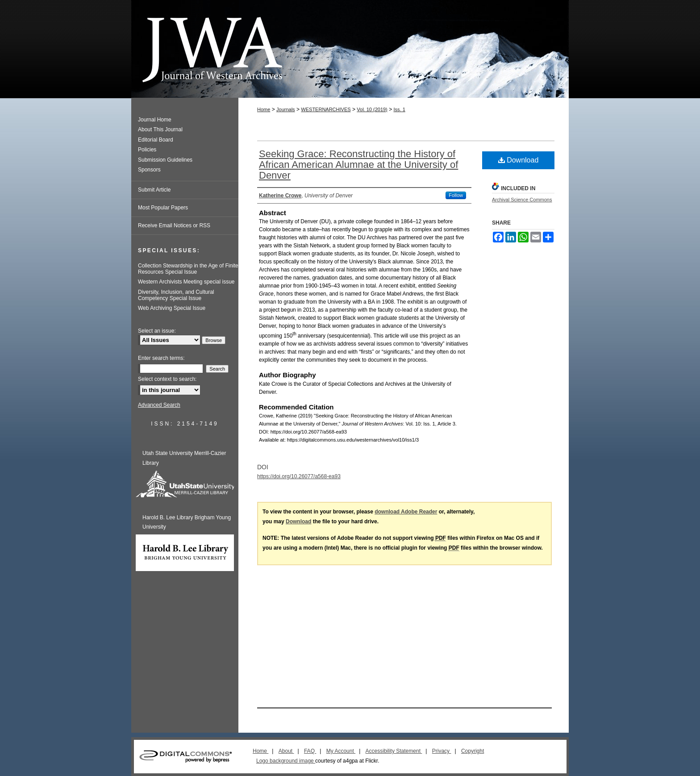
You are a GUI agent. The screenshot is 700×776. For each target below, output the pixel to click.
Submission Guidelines (165, 160)
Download (519, 160)
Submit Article (154, 190)
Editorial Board (156, 140)
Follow (456, 195)
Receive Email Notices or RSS (174, 225)
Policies (147, 150)
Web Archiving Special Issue (172, 308)
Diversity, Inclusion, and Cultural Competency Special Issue (176, 295)
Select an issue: (157, 331)
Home (264, 109)
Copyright (473, 751)
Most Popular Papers (163, 208)
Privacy (442, 751)
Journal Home (155, 120)
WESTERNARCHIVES (326, 109)
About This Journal (160, 129)
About (286, 751)
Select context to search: (167, 379)
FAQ (310, 751)
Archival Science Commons (522, 200)
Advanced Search (159, 405)
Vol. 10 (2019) (372, 109)
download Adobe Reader (406, 512)
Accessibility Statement (394, 751)
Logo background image (286, 761)
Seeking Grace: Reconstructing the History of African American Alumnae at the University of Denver (358, 165)
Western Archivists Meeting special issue (186, 282)
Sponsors (149, 170)
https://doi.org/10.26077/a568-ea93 (299, 476)
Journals (286, 109)
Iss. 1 (399, 109)
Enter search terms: (161, 358)
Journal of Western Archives (350, 49)
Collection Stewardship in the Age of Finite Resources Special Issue (188, 269)
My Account (341, 751)
